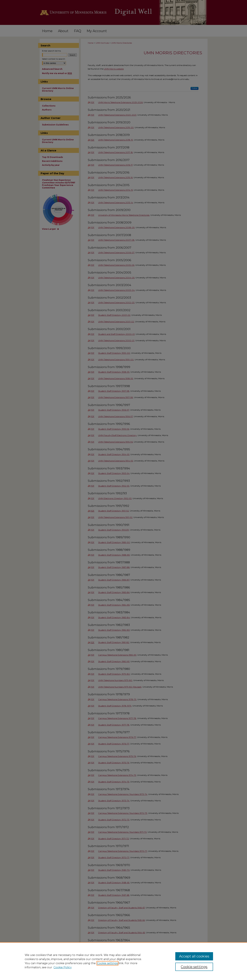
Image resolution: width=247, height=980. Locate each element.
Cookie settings (107, 963)
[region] (123, 961)
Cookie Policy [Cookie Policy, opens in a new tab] (63, 967)
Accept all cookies (194, 956)
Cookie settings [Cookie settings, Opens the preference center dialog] (194, 967)
